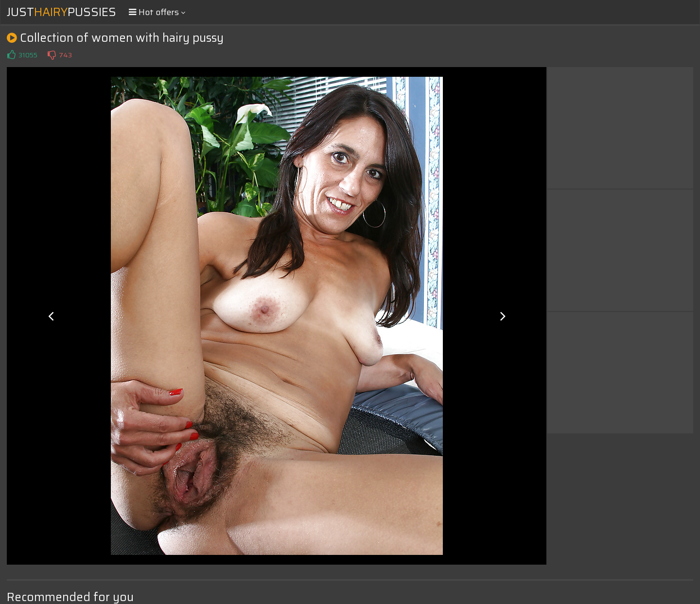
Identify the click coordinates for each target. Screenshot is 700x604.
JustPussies (61, 12)
